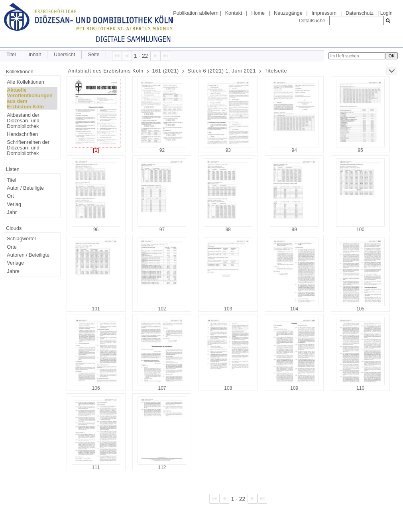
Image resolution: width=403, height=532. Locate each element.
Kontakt (234, 13)
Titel (11, 55)
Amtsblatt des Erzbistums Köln (106, 71)
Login (386, 13)
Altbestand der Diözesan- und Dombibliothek (23, 121)
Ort (10, 196)
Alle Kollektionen (25, 82)
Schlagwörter (22, 239)
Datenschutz (360, 13)
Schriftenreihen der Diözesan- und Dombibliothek (28, 148)
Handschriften (22, 134)
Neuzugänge (288, 13)
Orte (12, 247)
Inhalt (35, 55)
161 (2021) (166, 71)
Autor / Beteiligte (25, 188)
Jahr (12, 212)
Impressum (324, 13)
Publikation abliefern (196, 13)
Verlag (14, 204)
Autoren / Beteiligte (28, 255)
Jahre (13, 271)
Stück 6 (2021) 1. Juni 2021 (222, 71)
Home (258, 13)
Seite (94, 55)
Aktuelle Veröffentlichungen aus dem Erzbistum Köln (29, 98)
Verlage (15, 263)
